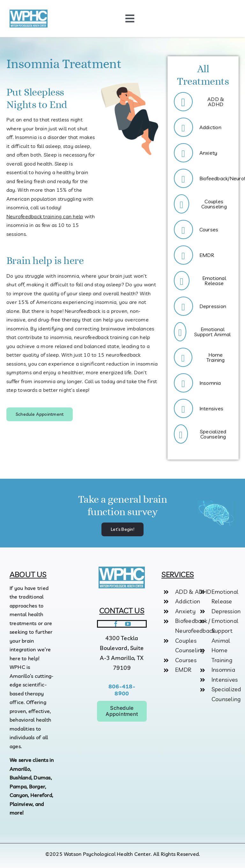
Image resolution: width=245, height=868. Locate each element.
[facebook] (116, 624)
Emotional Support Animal (225, 631)
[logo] (29, 12)
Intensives (225, 680)
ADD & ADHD (193, 592)
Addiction (188, 601)
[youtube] (128, 624)
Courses (186, 660)
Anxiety (185, 611)
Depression (226, 611)
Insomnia (223, 670)
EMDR (183, 670)
